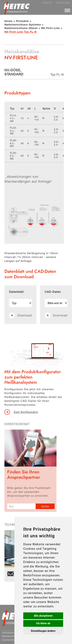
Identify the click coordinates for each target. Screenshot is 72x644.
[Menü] (67, 10)
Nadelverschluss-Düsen (21, 28)
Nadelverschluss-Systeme (23, 24)
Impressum (8, 633)
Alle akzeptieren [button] (43, 616)
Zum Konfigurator (26, 412)
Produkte (22, 21)
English (47, 3)
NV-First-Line (50, 28)
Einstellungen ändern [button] (43, 631)
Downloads (63, 3)
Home (8, 21)
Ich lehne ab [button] (43, 623)
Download (25, 315)
